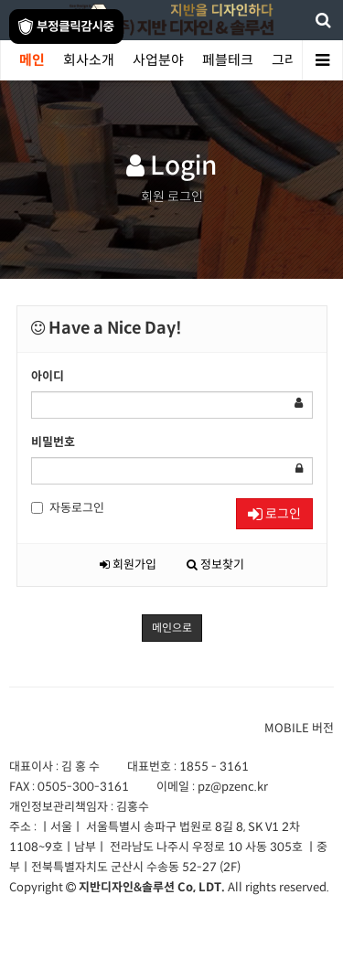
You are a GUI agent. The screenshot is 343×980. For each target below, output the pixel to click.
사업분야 (158, 60)
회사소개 (89, 60)
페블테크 (228, 60)
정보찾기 (215, 565)
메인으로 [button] (172, 628)
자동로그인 (68, 508)
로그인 (274, 514)
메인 (32, 60)
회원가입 (128, 565)
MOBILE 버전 (299, 728)
